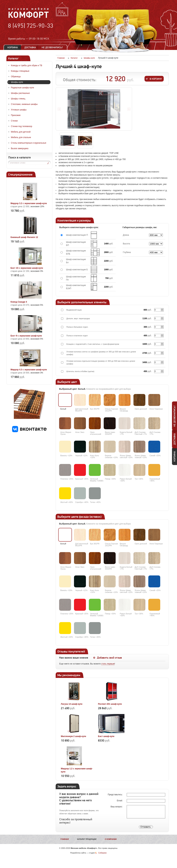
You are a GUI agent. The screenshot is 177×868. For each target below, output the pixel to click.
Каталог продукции (87, 839)
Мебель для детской (21, 132)
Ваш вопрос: (117, 807)
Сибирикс (102, 853)
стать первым (108, 664)
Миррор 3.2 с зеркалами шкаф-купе (29, 203)
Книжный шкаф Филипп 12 (24, 237)
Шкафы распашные (20, 93)
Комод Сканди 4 (19, 302)
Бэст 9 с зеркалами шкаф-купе (26, 336)
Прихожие (16, 115)
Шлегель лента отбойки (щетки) (80, 371)
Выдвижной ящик (74, 310)
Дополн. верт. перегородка (78, 318)
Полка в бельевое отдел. (77, 327)
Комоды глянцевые (20, 71)
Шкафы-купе (17, 82)
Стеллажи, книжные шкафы (24, 104)
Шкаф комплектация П (77, 235)
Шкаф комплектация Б (77, 270)
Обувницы (16, 77)
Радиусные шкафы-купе (22, 88)
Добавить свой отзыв (109, 658)
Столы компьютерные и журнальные (29, 143)
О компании (111, 839)
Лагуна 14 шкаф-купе (72, 704)
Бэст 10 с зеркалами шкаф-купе (27, 268)
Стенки (14, 121)
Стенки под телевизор (22, 126)
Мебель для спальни (21, 137)
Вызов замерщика (20, 148)
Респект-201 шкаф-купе (110, 704)
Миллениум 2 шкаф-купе (73, 736)
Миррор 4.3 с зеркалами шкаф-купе (29, 370)
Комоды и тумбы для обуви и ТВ (27, 65)
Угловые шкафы (19, 110)
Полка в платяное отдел (77, 336)
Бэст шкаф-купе (106, 736)
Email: (120, 801)
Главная (65, 839)
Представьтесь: (115, 795)
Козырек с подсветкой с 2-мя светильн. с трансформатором (93, 344)
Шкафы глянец (18, 99)
